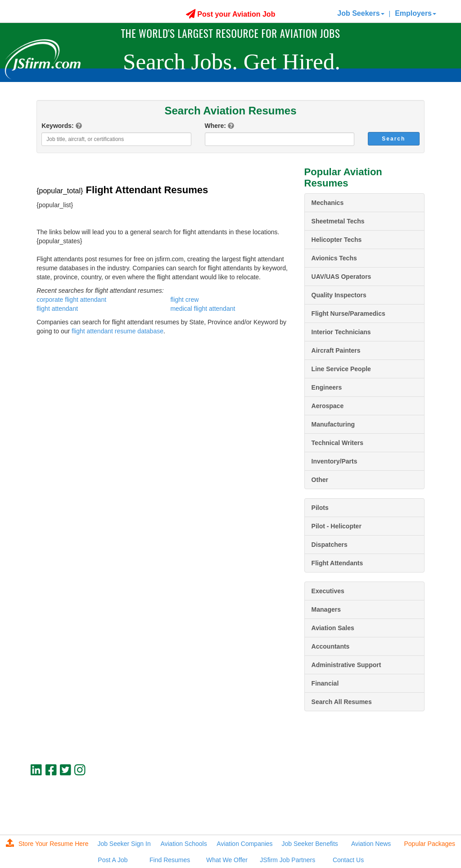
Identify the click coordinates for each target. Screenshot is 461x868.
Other (320, 480)
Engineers (327, 387)
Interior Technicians (341, 332)
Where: (215, 126)
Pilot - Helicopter (337, 526)
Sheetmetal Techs (338, 221)
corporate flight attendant (71, 300)
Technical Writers (337, 443)
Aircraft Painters (336, 350)
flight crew (184, 300)
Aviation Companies (244, 844)
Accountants (331, 646)
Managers (326, 609)
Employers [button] (416, 13)
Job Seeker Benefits (310, 844)
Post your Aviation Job (231, 14)
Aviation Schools (183, 844)
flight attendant (57, 309)
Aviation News (371, 844)
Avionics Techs (334, 258)
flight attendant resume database (118, 331)
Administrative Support (346, 665)
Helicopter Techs (337, 240)
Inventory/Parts (334, 461)
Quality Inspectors (339, 295)
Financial (325, 683)
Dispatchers (330, 545)
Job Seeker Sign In (124, 844)
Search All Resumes (342, 702)
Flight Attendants (337, 563)
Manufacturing (333, 424)
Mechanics (328, 203)
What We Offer (227, 860)
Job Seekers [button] (361, 13)
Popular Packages (429, 844)
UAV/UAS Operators (341, 277)
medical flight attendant (203, 309)
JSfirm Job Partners (287, 860)
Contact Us (348, 860)
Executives (328, 591)
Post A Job (113, 860)
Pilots (320, 508)
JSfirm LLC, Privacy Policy (394, 814)
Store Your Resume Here (47, 844)
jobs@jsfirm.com (408, 806)
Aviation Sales (333, 628)
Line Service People (341, 369)
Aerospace (328, 406)
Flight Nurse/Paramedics (348, 314)
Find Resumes (170, 860)
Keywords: (58, 126)
